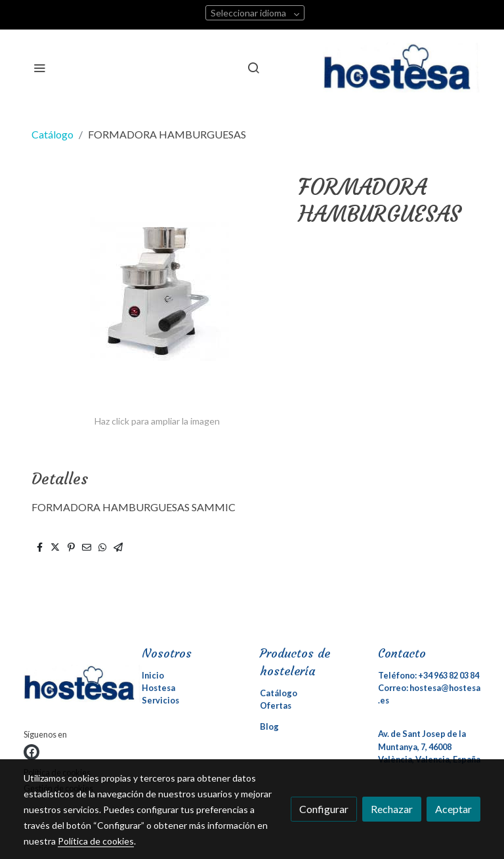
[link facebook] (31, 752)
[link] (402, 68)
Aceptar (453, 809)
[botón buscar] (253, 68)
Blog (269, 726)
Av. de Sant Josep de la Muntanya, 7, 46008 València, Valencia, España (429, 746)
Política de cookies (96, 841)
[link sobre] (75, 686)
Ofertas (276, 705)
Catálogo (52, 134)
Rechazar (392, 809)
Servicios (160, 700)
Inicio (153, 675)
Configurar (324, 809)
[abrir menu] (39, 68)
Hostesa (158, 688)
